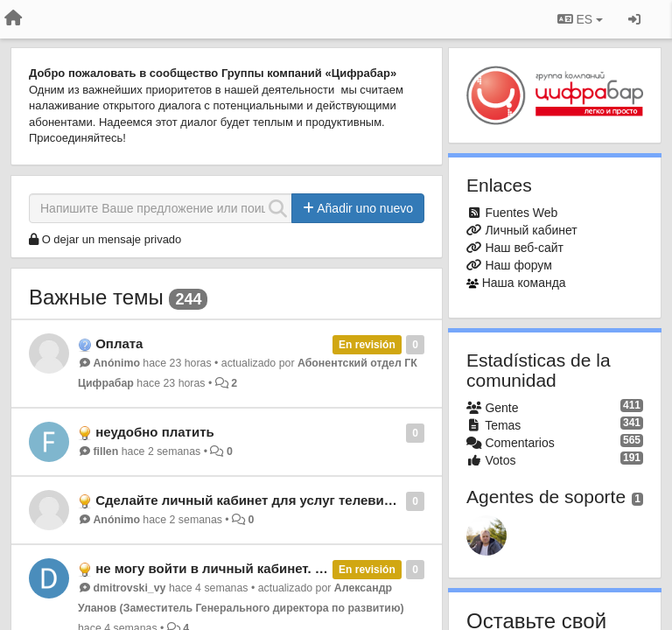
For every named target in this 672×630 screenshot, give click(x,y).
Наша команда (524, 283)
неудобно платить (155, 432)
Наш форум (518, 265)
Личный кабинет (531, 230)
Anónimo (116, 363)
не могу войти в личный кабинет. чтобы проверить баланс (287, 568)
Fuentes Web (521, 213)
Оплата (119, 343)
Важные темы (96, 297)
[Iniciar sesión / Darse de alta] (634, 19)
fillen (105, 451)
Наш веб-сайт (524, 248)
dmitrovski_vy (129, 588)
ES (580, 19)
